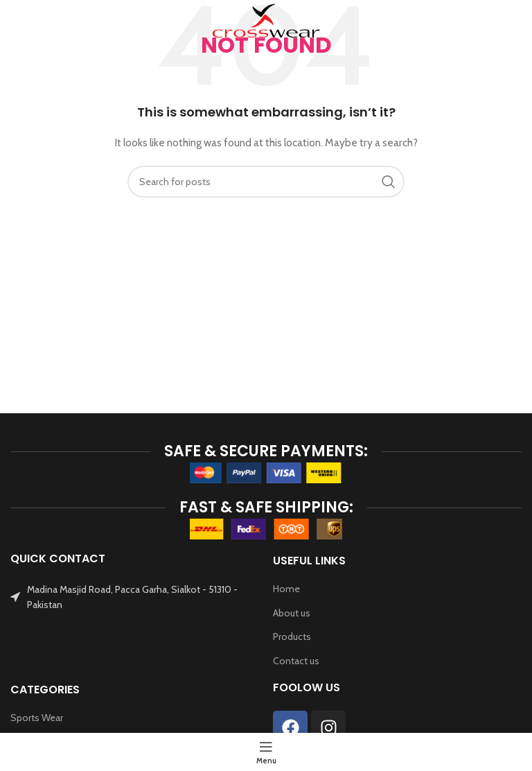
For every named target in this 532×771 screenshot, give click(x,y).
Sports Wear (37, 718)
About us (292, 613)
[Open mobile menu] (33, 21)
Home (286, 589)
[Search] (515, 21)
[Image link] (266, 471)
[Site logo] (266, 19)
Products (292, 636)
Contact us (296, 661)
